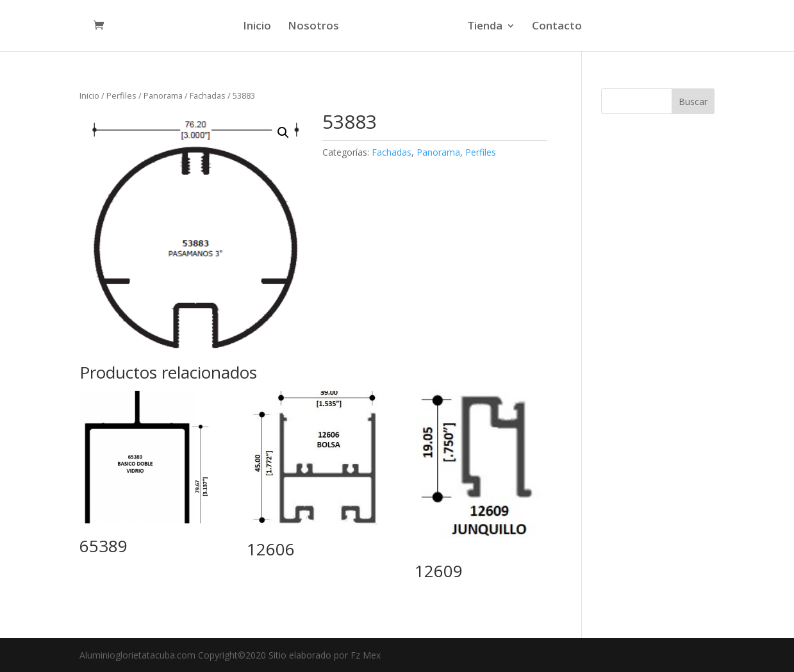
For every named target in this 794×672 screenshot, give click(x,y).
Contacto (557, 27)
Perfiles (121, 95)
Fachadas (208, 95)
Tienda (485, 27)
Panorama (163, 95)
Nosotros (313, 27)
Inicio (257, 27)
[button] (283, 133)
